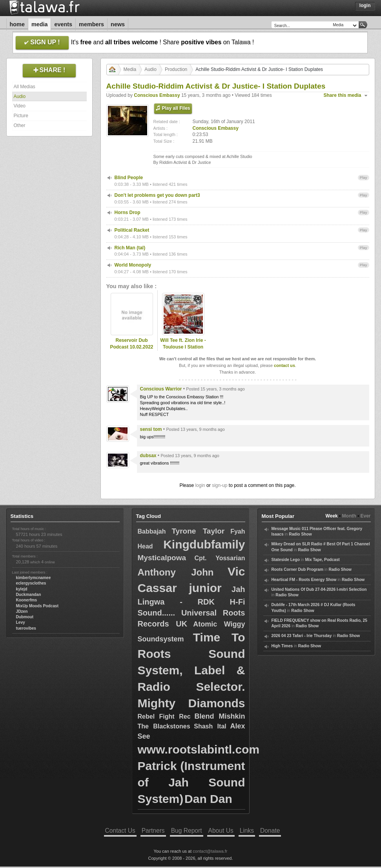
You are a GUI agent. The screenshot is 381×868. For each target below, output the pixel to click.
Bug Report (187, 831)
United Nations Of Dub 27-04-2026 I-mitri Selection (319, 589)
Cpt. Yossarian (220, 558)
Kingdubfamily (204, 544)
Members (91, 24)
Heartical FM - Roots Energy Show (304, 580)
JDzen (22, 611)
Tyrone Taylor (198, 531)
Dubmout (25, 617)
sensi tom (151, 429)
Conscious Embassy (157, 95)
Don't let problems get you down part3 (157, 195)
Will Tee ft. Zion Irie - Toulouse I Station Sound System (183, 347)
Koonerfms (27, 600)
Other (20, 125)
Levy (21, 622)
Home (17, 24)
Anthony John (176, 572)
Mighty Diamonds (191, 703)
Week (332, 516)
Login (365, 5)
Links (247, 831)
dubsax (148, 456)
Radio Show (300, 534)
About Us (221, 831)
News (118, 24)
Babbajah (152, 531)
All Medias (25, 87)
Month (349, 516)
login (200, 485)
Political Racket (132, 230)
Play (364, 177)
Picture (21, 116)
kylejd (22, 589)
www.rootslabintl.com (199, 749)
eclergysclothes (31, 583)
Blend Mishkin (220, 716)
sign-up (220, 485)
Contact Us (120, 831)
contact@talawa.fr (210, 851)
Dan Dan (208, 799)
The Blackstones (164, 726)
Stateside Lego (286, 560)
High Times (282, 646)
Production (176, 69)
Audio (20, 96)
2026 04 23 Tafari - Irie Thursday (302, 636)
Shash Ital (210, 726)
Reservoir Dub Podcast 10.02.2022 (131, 344)
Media (40, 24)
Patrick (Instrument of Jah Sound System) (191, 782)
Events (63, 24)
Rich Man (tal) (130, 248)
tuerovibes (26, 628)
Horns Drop (128, 212)
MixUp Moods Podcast (37, 606)
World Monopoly (133, 265)
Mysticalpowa (162, 558)
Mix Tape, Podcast (323, 560)
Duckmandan (29, 595)
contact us (284, 365)
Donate (270, 831)
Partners (153, 831)
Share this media (343, 95)
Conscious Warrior (161, 389)
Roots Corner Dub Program (297, 569)
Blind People (129, 178)
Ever (365, 516)
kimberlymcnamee (34, 578)
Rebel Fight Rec (164, 716)
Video (20, 106)
